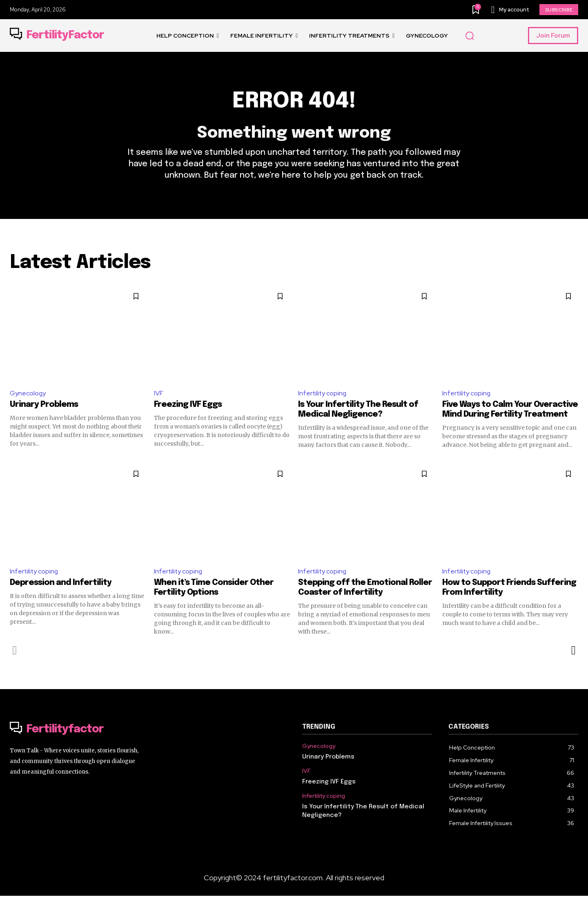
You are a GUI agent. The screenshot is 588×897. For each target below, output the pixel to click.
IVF (159, 394)
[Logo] (57, 36)
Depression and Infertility (61, 584)
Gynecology (28, 394)
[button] (470, 36)
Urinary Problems (44, 406)
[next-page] (573, 652)
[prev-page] (15, 652)
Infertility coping (323, 394)
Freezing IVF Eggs (188, 406)
